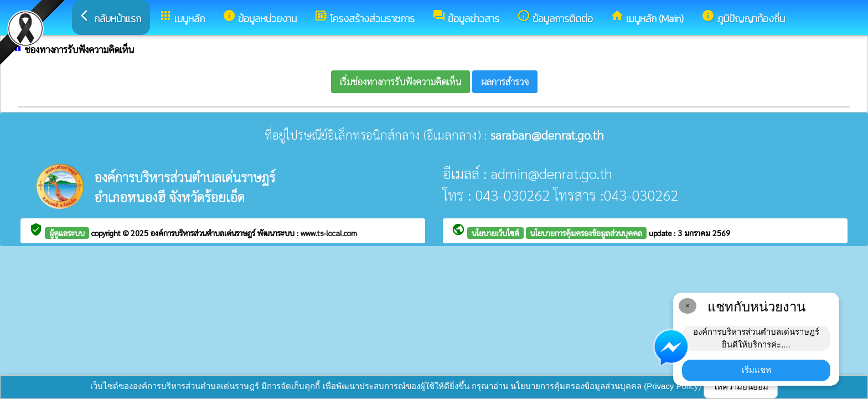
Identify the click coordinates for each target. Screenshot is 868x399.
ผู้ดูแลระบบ (67, 233)
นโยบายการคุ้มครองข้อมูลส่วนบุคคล (586, 233)
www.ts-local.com (329, 233)
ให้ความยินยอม (741, 387)
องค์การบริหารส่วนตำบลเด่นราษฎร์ (204, 233)
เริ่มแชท (756, 370)
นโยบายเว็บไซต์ (495, 233)
